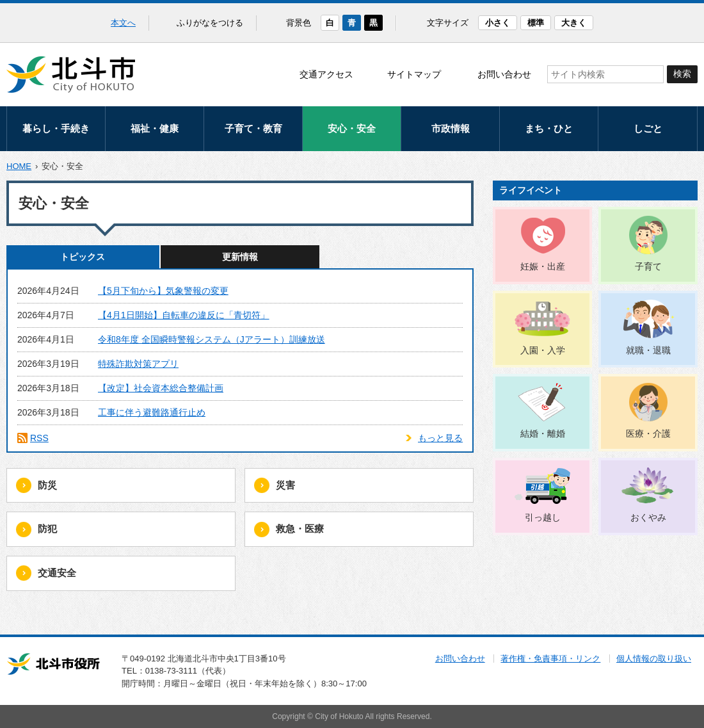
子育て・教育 (253, 128)
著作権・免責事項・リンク (550, 659)
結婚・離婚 (543, 433)
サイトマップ (414, 74)
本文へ (123, 23)
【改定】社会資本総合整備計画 (161, 388)
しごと (648, 128)
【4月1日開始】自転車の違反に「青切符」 (184, 315)
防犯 (47, 529)
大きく (574, 23)
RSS (39, 438)
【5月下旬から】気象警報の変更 (163, 291)
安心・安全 (352, 128)
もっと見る (440, 438)
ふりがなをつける (210, 23)
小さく (498, 23)
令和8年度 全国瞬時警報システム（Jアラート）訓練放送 (212, 339)
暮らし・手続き (56, 128)
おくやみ (648, 517)
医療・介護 (648, 433)
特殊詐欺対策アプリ (138, 364)
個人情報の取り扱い (654, 659)
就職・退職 (648, 350)
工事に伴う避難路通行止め (152, 412)
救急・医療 (300, 529)
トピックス (83, 257)
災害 (285, 485)
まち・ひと (549, 128)
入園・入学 (543, 350)
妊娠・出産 (543, 266)
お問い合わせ (504, 74)
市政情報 (451, 128)
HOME (19, 166)
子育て (648, 266)
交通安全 (57, 573)
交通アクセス (326, 74)
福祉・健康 (155, 128)
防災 (47, 485)
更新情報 (240, 257)
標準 (536, 23)
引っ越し (543, 517)
